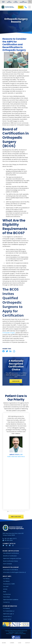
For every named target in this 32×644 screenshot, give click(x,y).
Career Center (7, 620)
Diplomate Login (21, 7)
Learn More (16, 381)
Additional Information (20, 634)
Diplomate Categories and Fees (12, 559)
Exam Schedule (7, 564)
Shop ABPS (3, 2)
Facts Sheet (7, 597)
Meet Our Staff (16, 517)
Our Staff (6, 587)
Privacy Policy (10, 634)
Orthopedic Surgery (9, 333)
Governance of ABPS (9, 584)
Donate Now (7, 617)
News (5, 592)
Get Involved (9, 2)
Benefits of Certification (10, 556)
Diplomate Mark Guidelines (11, 600)
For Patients (16, 2)
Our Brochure (7, 595)
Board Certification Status (10, 562)
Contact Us (6, 603)
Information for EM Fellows (11, 570)
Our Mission (6, 582)
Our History (6, 579)
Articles (5, 590)
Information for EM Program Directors (14, 573)
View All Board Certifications (11, 554)
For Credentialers (23, 2)
